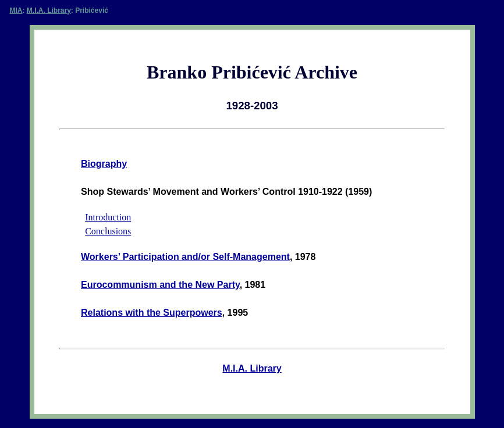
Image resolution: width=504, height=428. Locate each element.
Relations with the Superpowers (152, 313)
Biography (104, 164)
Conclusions (108, 231)
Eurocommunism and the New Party (160, 285)
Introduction (108, 217)
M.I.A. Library (49, 10)
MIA (16, 10)
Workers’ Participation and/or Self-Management (185, 257)
